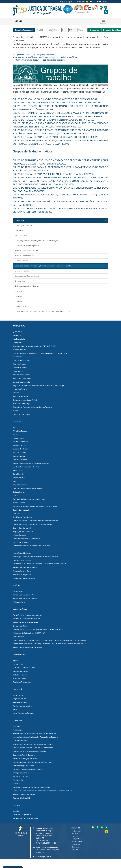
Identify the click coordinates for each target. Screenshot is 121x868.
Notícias (75, 836)
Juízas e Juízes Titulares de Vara (27, 251)
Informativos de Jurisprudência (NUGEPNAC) (29, 633)
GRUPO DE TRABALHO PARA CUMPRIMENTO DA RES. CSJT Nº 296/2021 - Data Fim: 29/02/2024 (60, 178)
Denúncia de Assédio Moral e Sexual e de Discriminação (33, 748)
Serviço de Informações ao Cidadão (25, 759)
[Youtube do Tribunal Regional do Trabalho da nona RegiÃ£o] (102, 827)
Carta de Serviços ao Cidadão (23, 766)
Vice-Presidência (21, 236)
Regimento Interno (19, 699)
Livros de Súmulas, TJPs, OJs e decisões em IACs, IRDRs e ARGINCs (38, 630)
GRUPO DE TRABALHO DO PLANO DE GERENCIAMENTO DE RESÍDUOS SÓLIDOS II (55, 99)
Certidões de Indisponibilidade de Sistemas (28, 488)
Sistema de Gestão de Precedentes (25, 622)
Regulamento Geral (20, 702)
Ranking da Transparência (22, 682)
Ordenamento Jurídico (21, 626)
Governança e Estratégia (22, 404)
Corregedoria (17, 343)
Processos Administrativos (22, 560)
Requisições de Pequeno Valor (24, 532)
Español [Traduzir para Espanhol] (70, 2)
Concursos (17, 393)
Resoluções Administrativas (22, 706)
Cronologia (19, 301)
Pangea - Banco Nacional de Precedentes (28, 647)
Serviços (75, 834)
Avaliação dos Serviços (21, 773)
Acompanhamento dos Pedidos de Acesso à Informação (33, 762)
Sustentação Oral (19, 456)
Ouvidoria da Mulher (20, 741)
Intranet (15, 411)
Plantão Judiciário (19, 478)
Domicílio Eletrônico (20, 460)
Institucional (76, 831)
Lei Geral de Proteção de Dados (24, 668)
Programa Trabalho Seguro (22, 378)
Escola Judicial (18, 371)
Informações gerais (20, 535)
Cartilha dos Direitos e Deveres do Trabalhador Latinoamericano (35, 521)
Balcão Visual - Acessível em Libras (25, 818)
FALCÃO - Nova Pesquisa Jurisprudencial (28, 615)
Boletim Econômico (20, 503)
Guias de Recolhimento (21, 449)
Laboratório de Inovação (21, 382)
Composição (20, 220)
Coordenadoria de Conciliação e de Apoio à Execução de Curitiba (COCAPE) (40, 564)
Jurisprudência (77, 839)
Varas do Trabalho (21, 261)
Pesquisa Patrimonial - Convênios (25, 567)
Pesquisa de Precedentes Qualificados (26, 619)
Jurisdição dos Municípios (22, 553)
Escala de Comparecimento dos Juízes (27, 467)
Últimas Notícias (19, 591)
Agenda (15, 661)
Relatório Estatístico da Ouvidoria (25, 794)
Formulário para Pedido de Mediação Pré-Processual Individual (35, 506)
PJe (14, 428)
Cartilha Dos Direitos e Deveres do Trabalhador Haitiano (33, 524)
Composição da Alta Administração (27, 276)
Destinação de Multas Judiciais (24, 578)
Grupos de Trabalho (22, 271)
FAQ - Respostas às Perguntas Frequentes (28, 769)
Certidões (16, 514)
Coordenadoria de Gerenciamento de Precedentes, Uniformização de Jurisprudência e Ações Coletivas (49, 640)
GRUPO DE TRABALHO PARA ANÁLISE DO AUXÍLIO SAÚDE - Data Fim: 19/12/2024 (54, 174)
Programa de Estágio (20, 396)
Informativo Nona (19, 602)
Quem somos (17, 332)
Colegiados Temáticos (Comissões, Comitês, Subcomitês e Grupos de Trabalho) (43, 266)
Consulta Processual (24, 30)
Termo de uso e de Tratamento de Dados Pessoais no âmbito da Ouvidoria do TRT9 (42, 791)
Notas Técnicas (18, 637)
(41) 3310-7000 (49, 857)
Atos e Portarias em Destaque (23, 713)
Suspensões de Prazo (20, 485)
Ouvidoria (16, 726)
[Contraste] (100, 2)
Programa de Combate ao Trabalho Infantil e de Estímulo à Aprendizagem (39, 386)
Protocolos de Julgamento (22, 575)
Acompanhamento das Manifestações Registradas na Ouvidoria (35, 737)
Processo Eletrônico (20, 445)
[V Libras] (97, 2)
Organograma (20, 281)
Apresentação (18, 730)
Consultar (95, 30)
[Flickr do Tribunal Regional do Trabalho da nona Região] (115, 7)
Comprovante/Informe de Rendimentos (26, 539)
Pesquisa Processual (20, 442)
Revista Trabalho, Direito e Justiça (25, 599)
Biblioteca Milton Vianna (21, 375)
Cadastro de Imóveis (20, 675)
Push (15, 481)
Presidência (19, 231)
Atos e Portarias (18, 695)
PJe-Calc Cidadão (19, 453)
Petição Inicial (18, 470)
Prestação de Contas (20, 671)
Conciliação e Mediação (21, 510)
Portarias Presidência (22, 306)
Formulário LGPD (19, 784)
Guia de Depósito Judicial (22, 528)
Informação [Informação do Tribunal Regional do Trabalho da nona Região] (87, 2)
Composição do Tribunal (23, 226)
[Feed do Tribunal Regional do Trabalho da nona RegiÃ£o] (106, 827)
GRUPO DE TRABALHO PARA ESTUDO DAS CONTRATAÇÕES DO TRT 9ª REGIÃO (54, 120)
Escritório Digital (19, 438)
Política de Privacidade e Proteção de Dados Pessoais (32, 787)
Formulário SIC (18, 780)
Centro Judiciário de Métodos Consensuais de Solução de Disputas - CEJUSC (43, 311)
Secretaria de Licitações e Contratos (26, 400)
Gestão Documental (20, 368)
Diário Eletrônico (19, 474)
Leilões (15, 496)
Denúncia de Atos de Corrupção (24, 755)
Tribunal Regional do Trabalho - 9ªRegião (40, 10)
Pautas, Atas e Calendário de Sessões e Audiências (31, 463)
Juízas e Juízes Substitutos (24, 256)
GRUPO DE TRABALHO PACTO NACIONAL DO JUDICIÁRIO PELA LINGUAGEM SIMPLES (57, 103)
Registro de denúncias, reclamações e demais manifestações (34, 734)
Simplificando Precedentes (22, 517)
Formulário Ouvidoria (20, 776)
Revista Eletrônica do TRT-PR (23, 595)
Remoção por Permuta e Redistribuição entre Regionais (33, 407)
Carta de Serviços (19, 492)
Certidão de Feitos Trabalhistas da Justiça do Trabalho (32, 546)
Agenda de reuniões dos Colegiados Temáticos (35, 55)
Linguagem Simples (20, 389)
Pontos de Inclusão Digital (22, 571)
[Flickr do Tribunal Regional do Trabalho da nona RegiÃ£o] (93, 827)
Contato (75, 850)
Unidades (18, 291)
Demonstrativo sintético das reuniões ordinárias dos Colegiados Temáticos (46, 57)
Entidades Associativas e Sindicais (27, 286)
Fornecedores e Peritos (21, 542)
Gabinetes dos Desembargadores (27, 246)
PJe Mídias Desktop (20, 431)
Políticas (16, 710)
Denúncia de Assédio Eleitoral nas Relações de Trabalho (33, 744)
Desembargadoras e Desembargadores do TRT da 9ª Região (36, 241)
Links (15, 549)
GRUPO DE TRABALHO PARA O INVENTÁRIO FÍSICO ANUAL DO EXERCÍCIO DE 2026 (55, 137)
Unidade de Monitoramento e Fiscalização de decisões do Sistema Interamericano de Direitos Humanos (49, 644)
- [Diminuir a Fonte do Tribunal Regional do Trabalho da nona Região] (94, 2)
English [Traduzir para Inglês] (63, 2)
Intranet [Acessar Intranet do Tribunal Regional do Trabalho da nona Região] (104, 2)
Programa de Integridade (22, 414)
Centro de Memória (20, 364)
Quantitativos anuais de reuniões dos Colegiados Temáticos (40, 60)
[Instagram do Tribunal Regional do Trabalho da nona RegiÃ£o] (97, 827)
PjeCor (15, 435)
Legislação (19, 296)
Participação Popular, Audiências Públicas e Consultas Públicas (35, 557)
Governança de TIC (20, 679)
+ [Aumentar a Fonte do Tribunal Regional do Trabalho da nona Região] (91, 2)
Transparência (18, 664)
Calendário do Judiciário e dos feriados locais (29, 499)
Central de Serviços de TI (22, 815)
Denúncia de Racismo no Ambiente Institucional (30, 751)
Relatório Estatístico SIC (21, 798)
